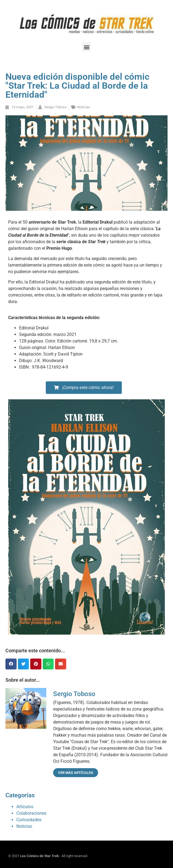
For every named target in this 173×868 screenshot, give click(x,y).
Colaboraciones (31, 813)
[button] (86, 47)
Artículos (25, 807)
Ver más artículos (76, 773)
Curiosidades (29, 820)
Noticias (84, 107)
